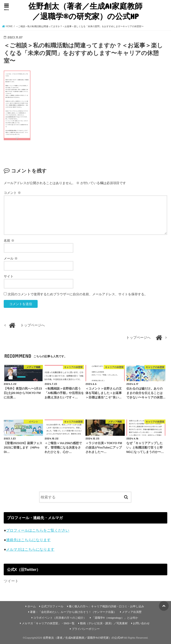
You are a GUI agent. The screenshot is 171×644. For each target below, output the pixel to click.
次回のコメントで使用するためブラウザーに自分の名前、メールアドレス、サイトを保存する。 (78, 294)
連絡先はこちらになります (28, 540)
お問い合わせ (141, 623)
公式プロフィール (52, 606)
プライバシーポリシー (86, 629)
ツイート (11, 581)
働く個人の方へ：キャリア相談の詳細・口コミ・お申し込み (106, 606)
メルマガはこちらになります (30, 549)
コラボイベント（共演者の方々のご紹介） (60, 618)
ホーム (32, 606)
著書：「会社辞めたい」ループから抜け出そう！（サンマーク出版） (73, 612)
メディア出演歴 (132, 612)
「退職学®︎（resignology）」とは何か (115, 618)
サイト (9, 276)
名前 (9, 241)
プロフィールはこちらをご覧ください (38, 530)
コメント (12, 193)
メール (11, 258)
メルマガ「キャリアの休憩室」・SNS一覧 (48, 623)
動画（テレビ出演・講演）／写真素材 (104, 623)
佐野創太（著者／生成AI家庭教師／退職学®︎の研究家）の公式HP (85, 11)
